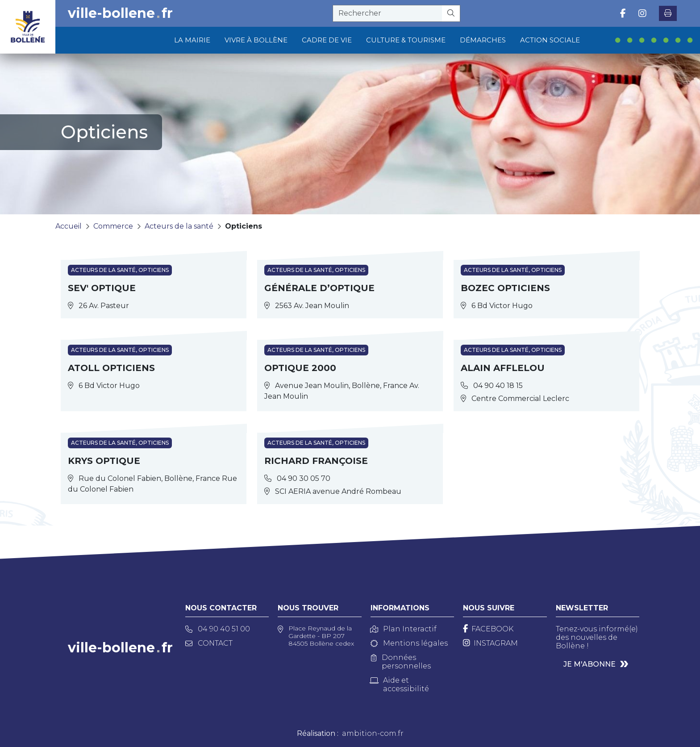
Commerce (113, 226)
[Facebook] (488, 629)
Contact (209, 643)
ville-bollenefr (120, 13)
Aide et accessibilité (400, 684)
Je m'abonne (590, 664)
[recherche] (387, 13)
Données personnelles (401, 662)
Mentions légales (409, 643)
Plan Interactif (404, 629)
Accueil (69, 226)
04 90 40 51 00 (218, 629)
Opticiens (244, 226)
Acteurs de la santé (179, 226)
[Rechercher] (451, 13)
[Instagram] (490, 643)
